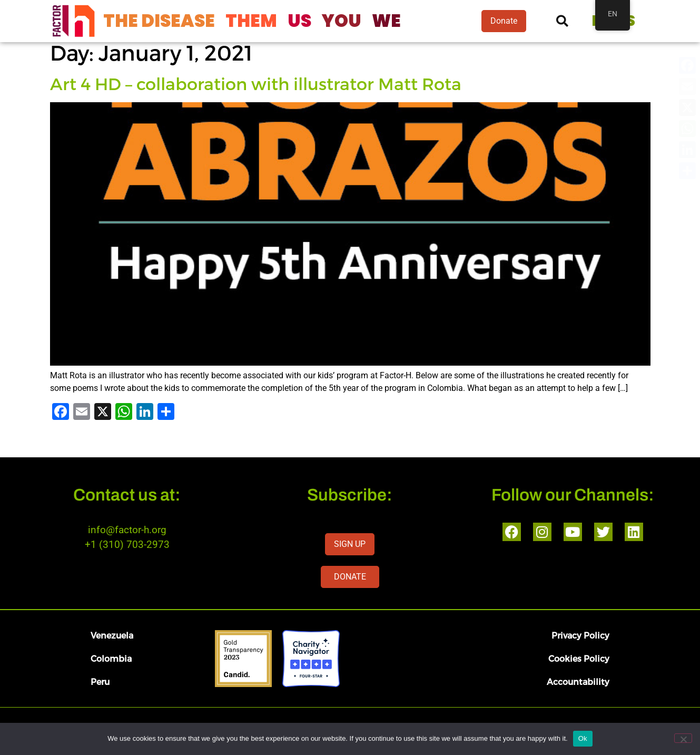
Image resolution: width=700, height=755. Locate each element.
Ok (583, 738)
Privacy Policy (580, 635)
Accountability (578, 682)
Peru (100, 682)
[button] (562, 21)
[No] (683, 738)
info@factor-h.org (127, 530)
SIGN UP (350, 544)
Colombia (111, 658)
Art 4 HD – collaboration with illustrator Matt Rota (256, 83)
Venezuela (112, 635)
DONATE (350, 577)
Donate (504, 21)
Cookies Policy (579, 658)
